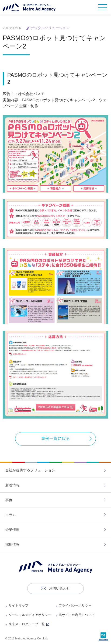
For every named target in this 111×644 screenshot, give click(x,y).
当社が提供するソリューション (30, 470)
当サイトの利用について (77, 615)
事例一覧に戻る (55, 438)
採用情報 (13, 544)
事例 (9, 500)
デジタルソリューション (50, 28)
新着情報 (13, 485)
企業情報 (13, 530)
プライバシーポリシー (75, 605)
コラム (11, 515)
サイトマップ (18, 605)
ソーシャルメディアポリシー (30, 615)
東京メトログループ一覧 (30, 624)
